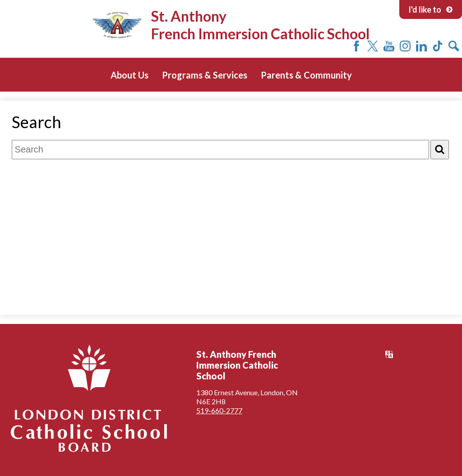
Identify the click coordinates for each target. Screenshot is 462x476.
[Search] (440, 150)
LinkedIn (421, 46)
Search (454, 46)
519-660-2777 (219, 410)
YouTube (389, 46)
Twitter (373, 46)
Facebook (356, 46)
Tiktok (438, 46)
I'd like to (431, 9)
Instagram (405, 46)
